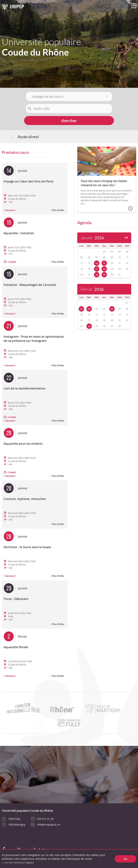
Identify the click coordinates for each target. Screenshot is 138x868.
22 (104, 269)
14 (97, 263)
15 (104, 263)
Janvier (92, 238)
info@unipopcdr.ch (49, 825)
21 (97, 269)
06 (112, 309)
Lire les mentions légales (19, 863)
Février (92, 289)
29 (104, 275)
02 (81, 309)
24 (89, 326)
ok (125, 859)
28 (97, 275)
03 (89, 309)
